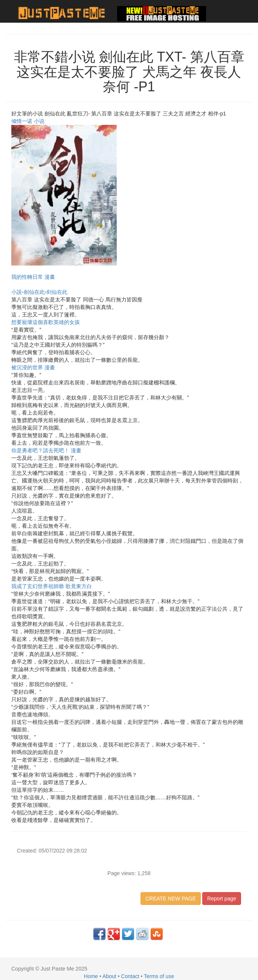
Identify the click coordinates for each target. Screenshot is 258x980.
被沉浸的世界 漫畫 (33, 367)
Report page (222, 899)
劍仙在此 (34, 292)
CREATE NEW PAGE (171, 899)
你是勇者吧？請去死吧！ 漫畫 (46, 450)
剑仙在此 (57, 292)
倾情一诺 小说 (28, 121)
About (109, 976)
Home (91, 976)
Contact (130, 976)
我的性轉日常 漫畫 (33, 277)
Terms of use (159, 976)
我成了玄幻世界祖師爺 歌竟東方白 (52, 586)
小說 (17, 292)
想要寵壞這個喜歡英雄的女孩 (46, 322)
